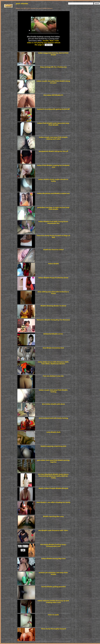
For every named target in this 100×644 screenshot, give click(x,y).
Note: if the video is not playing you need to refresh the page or (44, 43)
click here (49, 45)
